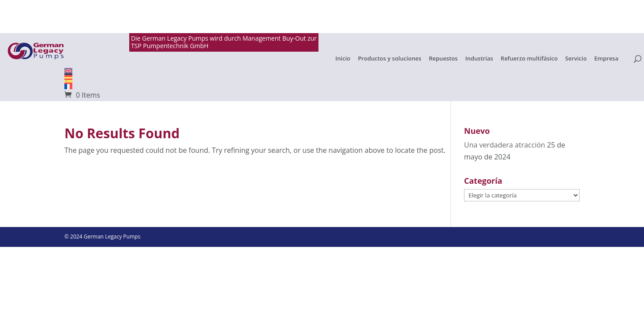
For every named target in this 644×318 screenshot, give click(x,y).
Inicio (343, 59)
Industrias (479, 59)
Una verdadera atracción (505, 145)
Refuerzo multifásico (529, 59)
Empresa (606, 59)
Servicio (576, 59)
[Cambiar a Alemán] (322, 76)
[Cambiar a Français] (322, 87)
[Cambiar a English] (322, 71)
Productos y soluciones (389, 59)
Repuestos (443, 59)
